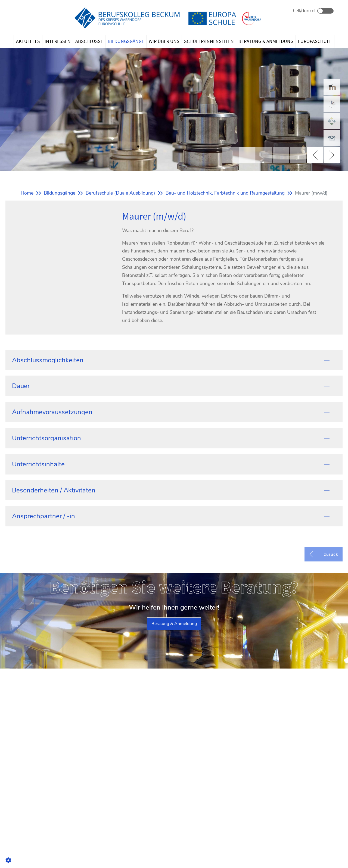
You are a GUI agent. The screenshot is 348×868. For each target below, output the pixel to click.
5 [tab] (298, 155)
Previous (315, 155)
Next (332, 155)
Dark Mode (325, 11)
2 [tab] (247, 155)
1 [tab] (231, 155)
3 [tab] (264, 155)
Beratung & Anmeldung (174, 624)
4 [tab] (281, 155)
